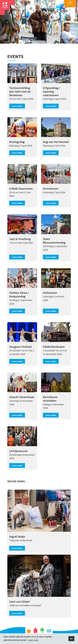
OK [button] (71, 639)
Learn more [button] (33, 640)
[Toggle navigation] (70, 3)
